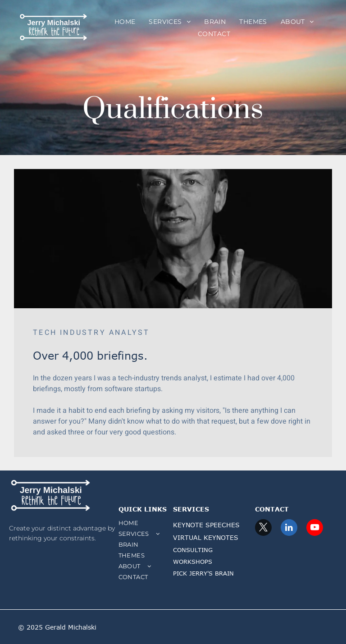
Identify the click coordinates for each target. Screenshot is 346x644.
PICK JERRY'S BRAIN (203, 573)
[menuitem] (125, 22)
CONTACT (272, 509)
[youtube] (315, 529)
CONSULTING (193, 550)
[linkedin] (289, 529)
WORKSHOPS (193, 562)
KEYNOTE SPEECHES (206, 525)
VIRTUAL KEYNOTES (206, 537)
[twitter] (263, 529)
